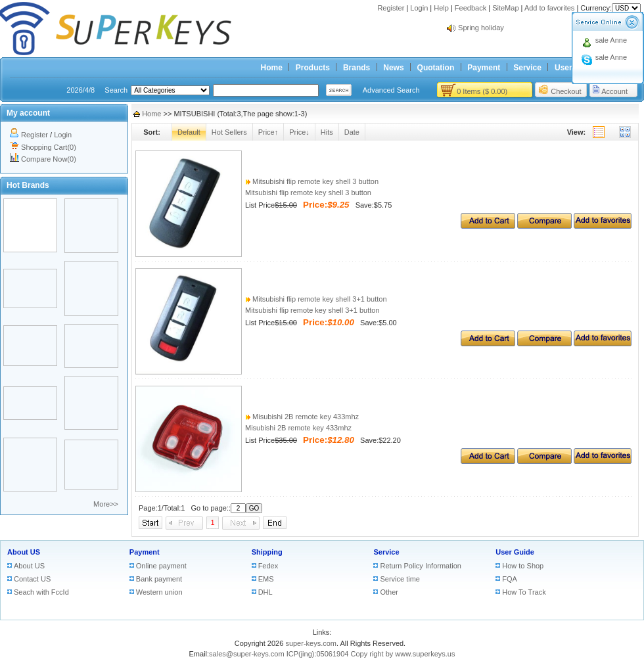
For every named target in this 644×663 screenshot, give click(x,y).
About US (24, 552)
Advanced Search (391, 90)
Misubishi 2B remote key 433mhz (302, 417)
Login (419, 8)
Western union (159, 592)
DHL (265, 592)
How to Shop (523, 566)
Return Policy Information (421, 566)
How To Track (524, 592)
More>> (106, 504)
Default (189, 132)
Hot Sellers (229, 132)
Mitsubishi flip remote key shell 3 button (312, 181)
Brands (356, 68)
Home (272, 68)
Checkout (566, 91)
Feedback (471, 8)
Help (441, 8)
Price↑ (268, 132)
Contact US (32, 579)
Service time (400, 579)
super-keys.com (311, 643)
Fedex (268, 566)
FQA (510, 579)
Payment (484, 68)
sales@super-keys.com (246, 654)
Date (352, 132)
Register (391, 8)
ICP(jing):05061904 (318, 654)
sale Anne (611, 40)
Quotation (436, 68)
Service (527, 68)
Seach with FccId (41, 592)
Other (389, 592)
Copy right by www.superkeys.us (403, 654)
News (393, 68)
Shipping (267, 552)
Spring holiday (481, 28)
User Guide (515, 552)
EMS (266, 579)
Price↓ (299, 132)
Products (313, 68)
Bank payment (159, 579)
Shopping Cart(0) (49, 147)
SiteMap (505, 8)
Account (614, 91)
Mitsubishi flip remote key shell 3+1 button (316, 299)
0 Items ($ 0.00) (482, 91)
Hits (327, 132)
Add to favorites (549, 8)
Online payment (161, 566)
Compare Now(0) (49, 159)
